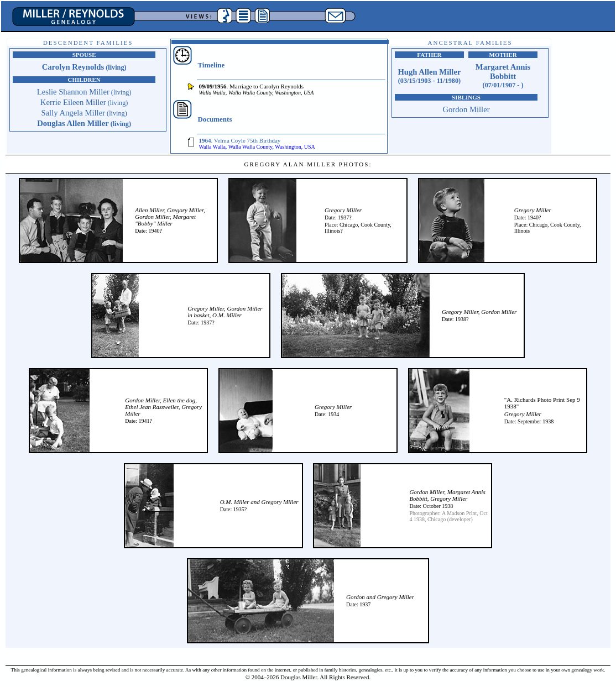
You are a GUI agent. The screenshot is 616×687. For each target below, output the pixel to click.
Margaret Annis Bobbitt (503, 76)
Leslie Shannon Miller (84, 92)
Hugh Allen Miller (429, 76)
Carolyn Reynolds (84, 67)
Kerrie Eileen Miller (84, 102)
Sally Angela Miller (84, 113)
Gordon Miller (466, 109)
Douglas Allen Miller (84, 123)
